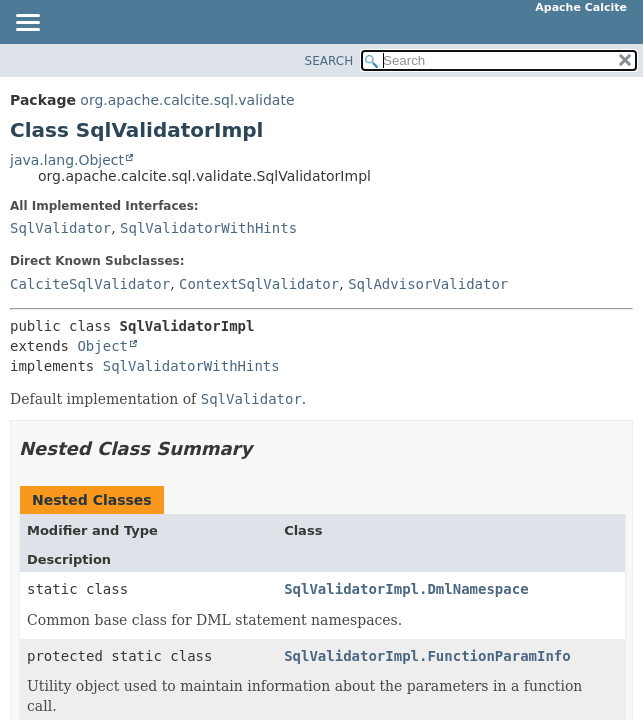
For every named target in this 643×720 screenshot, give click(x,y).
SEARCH (329, 61)
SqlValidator (60, 228)
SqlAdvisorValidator (428, 284)
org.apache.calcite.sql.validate (187, 100)
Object (102, 346)
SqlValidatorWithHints (208, 228)
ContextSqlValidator (259, 284)
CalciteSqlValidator (90, 284)
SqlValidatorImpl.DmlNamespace (406, 589)
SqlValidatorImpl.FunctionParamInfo (427, 656)
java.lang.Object (67, 160)
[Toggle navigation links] (27, 24)
